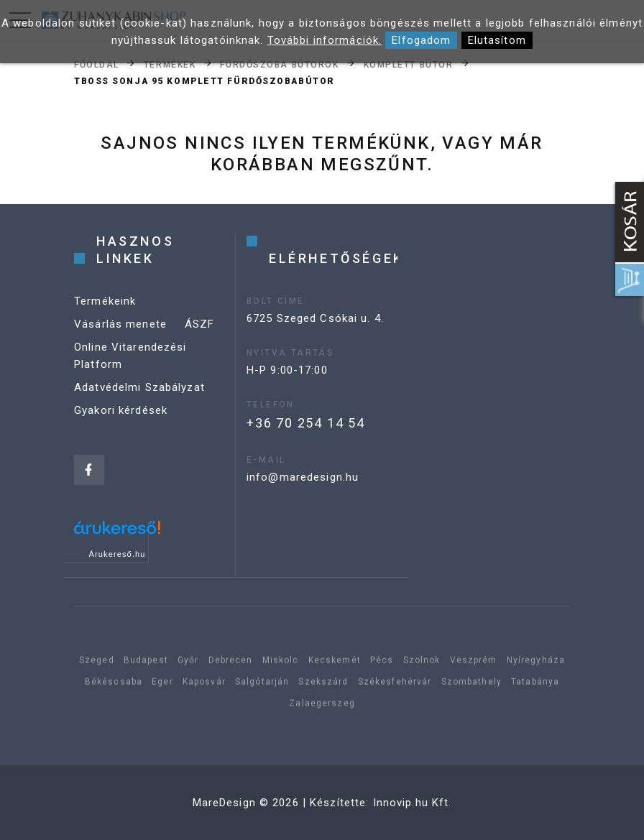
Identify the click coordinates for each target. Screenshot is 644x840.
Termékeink (105, 301)
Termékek (170, 64)
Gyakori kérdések (121, 410)
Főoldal (97, 64)
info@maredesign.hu (303, 477)
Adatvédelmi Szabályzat (139, 387)
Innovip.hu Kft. (413, 803)
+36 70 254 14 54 (306, 423)
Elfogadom (421, 40)
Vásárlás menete (120, 324)
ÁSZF (200, 324)
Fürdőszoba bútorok (279, 64)
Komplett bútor (409, 64)
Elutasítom (497, 40)
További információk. (325, 40)
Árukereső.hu (118, 554)
